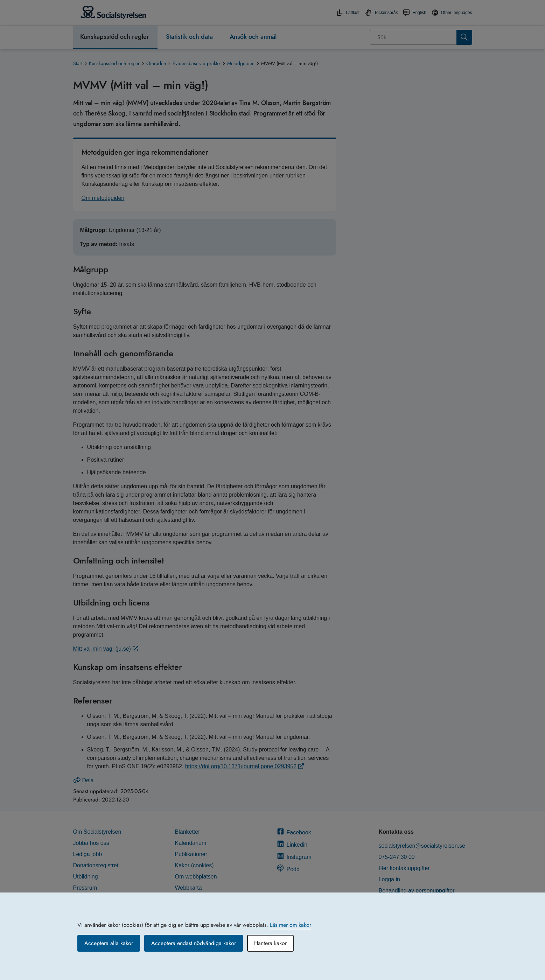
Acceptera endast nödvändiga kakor (194, 943)
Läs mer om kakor (291, 925)
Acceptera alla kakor (109, 943)
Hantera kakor (270, 943)
